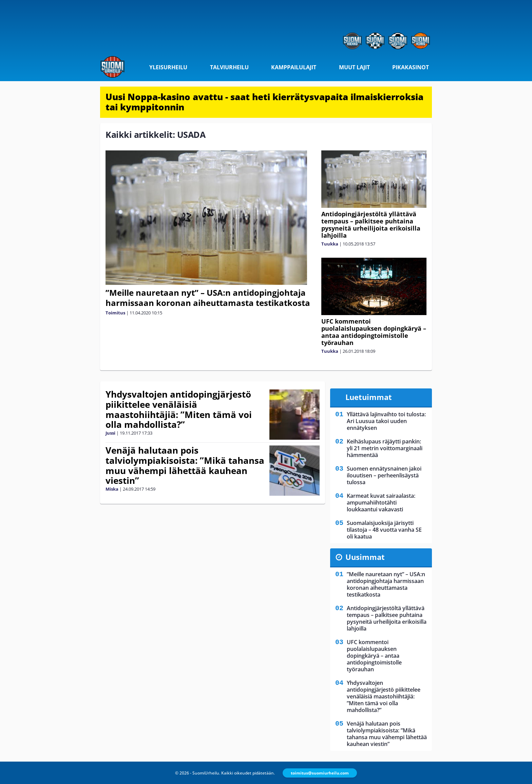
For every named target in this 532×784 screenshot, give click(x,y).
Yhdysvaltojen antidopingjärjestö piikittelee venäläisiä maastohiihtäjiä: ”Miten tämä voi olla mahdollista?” (179, 409)
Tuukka (330, 244)
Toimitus (115, 313)
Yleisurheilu (168, 67)
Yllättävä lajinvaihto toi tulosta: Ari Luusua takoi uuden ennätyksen (386, 421)
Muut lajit (354, 67)
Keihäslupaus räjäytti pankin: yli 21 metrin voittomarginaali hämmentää (385, 448)
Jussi (110, 433)
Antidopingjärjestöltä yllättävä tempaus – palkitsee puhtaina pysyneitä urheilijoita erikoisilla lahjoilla (371, 225)
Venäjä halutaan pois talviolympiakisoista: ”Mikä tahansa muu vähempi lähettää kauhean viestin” (185, 466)
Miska (112, 489)
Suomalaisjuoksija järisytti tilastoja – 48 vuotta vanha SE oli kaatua (384, 530)
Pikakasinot (411, 67)
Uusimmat (365, 557)
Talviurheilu (229, 67)
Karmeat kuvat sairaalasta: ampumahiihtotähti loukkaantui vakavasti (381, 503)
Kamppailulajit (294, 67)
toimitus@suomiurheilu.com (320, 773)
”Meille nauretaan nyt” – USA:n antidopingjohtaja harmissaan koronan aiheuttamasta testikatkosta (208, 298)
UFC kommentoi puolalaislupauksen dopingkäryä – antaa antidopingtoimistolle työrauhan (374, 332)
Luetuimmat (369, 397)
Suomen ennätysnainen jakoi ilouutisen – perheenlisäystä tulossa (384, 475)
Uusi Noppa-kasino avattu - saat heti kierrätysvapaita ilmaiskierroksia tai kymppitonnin (264, 102)
